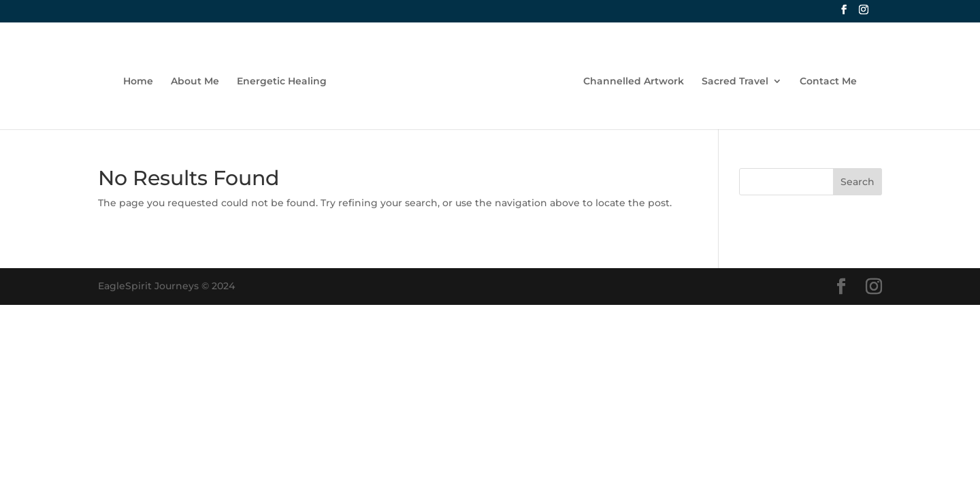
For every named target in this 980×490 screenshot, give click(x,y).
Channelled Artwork (634, 82)
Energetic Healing (282, 82)
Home (138, 82)
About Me (195, 82)
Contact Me (828, 82)
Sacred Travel (735, 82)
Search (857, 182)
